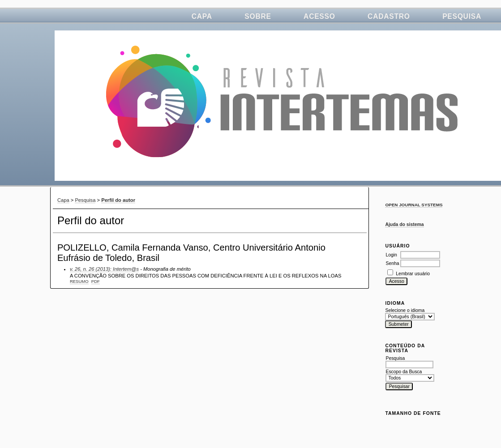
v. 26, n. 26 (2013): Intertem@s (104, 269)
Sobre (258, 16)
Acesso (319, 16)
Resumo (79, 281)
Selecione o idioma (405, 310)
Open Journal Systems (414, 205)
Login (391, 255)
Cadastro (389, 16)
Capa (202, 16)
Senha (392, 263)
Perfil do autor (118, 200)
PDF (96, 281)
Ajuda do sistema (404, 224)
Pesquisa (462, 16)
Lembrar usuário (413, 274)
